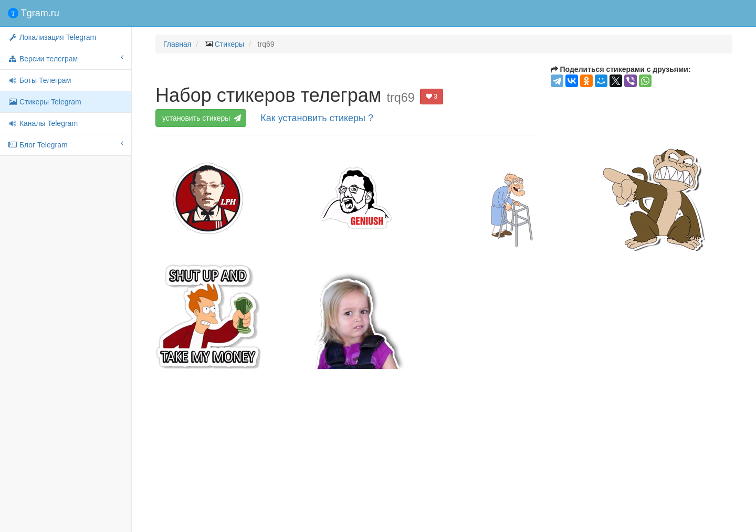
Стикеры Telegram (45, 102)
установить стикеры (201, 118)
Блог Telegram (66, 144)
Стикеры (229, 44)
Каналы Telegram (43, 123)
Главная (177, 44)
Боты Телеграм (39, 80)
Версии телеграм (66, 58)
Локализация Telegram (52, 37)
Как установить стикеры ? (317, 118)
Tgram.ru (34, 13)
